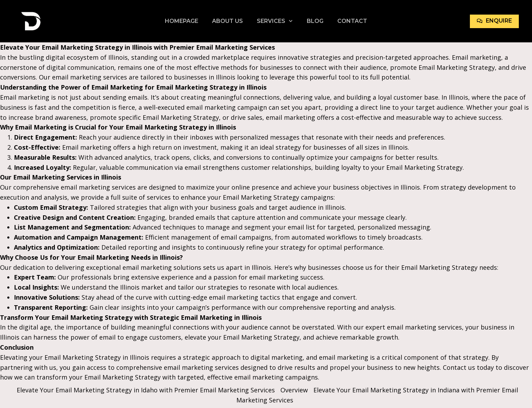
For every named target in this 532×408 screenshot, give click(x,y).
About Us (227, 21)
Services (275, 21)
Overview (294, 390)
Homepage (181, 21)
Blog (315, 21)
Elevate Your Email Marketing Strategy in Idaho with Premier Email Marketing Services (146, 390)
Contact (352, 21)
